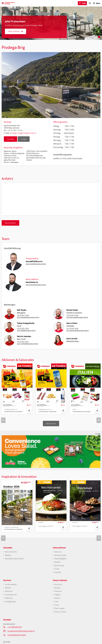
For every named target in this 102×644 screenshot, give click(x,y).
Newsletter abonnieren (14, 559)
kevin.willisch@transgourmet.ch (36, 285)
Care (56, 601)
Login (84, 3)
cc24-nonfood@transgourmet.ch (28, 344)
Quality (57, 588)
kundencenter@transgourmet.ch (21, 631)
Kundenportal (11, 595)
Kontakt (58, 572)
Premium (58, 591)
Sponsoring (59, 565)
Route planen (10, 223)
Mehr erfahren (16, 31)
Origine (57, 595)
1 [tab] (96, 37)
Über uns (58, 552)
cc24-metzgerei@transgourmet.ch (28, 317)
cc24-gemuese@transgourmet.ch (77, 317)
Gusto (57, 569)
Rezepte (8, 555)
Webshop (9, 598)
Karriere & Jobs (60, 555)
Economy (58, 584)
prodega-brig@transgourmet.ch (23, 133)
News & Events (11, 552)
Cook (57, 605)
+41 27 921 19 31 (23, 342)
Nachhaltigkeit (60, 559)
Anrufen (11, 139)
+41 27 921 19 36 (72, 315)
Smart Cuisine (60, 612)
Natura (57, 598)
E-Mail (24, 139)
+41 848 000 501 (15, 627)
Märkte (8, 588)
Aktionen (9, 591)
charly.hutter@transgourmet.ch (36, 264)
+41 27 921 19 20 (72, 328)
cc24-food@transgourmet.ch (26, 330)
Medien (57, 562)
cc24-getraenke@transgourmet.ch (78, 330)
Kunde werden (11, 584)
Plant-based (59, 608)
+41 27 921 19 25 (23, 315)
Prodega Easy (10, 601)
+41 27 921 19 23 (23, 328)
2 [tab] (99, 37)
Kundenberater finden (17, 635)
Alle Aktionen (51, 424)
